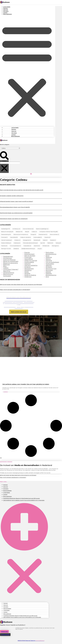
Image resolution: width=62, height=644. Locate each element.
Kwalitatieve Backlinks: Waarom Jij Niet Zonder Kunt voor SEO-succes (21, 498)
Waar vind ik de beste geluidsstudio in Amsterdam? (15, 290)
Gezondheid (29, 259)
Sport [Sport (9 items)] (43, 243)
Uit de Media (7, 493)
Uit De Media (7, 7)
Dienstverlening (9, 273)
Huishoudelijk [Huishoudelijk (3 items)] (38, 237)
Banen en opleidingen (11, 261)
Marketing (28, 270)
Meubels (27, 273)
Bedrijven (7, 265)
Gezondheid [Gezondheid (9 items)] (14, 237)
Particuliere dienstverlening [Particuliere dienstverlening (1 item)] (30, 243)
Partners (5, 8)
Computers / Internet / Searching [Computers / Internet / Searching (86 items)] (49, 232)
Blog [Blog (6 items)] (27, 232)
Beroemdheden (7, 491)
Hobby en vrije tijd (31, 261)
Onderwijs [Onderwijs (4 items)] (17, 243)
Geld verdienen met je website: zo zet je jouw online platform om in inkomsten (24, 500)
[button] (27, 71)
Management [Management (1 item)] (27, 240)
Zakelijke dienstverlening (51, 274)
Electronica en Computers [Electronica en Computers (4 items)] (21, 234)
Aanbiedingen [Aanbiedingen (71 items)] (6, 229)
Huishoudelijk (29, 262)
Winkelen (49, 267)
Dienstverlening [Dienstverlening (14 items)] (6, 234)
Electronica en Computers (8, 275)
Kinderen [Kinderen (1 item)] (17, 240)
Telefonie (49, 257)
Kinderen (28, 267)
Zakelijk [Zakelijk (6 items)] (16, 249)
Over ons (6, 10)
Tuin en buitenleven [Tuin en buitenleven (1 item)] (15, 246)
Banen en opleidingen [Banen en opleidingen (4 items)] (42, 229)
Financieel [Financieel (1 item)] (4, 237)
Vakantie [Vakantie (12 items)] (37, 246)
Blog (5, 266)
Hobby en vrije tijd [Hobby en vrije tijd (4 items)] (26, 237)
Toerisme (49, 261)
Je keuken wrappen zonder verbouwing (12, 196)
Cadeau (6, 268)
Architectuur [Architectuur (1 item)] (16, 229)
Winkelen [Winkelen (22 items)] (46, 246)
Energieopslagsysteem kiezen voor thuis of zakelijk (15, 207)
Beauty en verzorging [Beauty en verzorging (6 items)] (7, 232)
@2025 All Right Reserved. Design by (31, 641)
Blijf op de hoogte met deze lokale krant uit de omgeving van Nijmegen (21, 285)
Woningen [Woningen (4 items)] (55, 246)
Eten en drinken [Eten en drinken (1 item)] (54, 234)
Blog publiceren (8, 14)
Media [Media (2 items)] (45, 240)
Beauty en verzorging (10, 263)
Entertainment (29, 254)
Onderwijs (28, 277)
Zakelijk (48, 272)
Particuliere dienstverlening (51, 253)
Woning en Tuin (51, 269)
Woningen (49, 270)
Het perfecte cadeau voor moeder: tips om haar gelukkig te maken (26, 384)
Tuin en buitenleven (52, 262)
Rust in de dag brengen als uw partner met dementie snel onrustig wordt (22, 190)
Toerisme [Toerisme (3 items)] (4, 246)
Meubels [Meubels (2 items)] (53, 240)
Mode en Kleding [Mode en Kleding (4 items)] (6, 243)
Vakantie (49, 265)
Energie (27, 252)
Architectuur (8, 258)
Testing (48, 259)
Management (29, 269)
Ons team (6, 11)
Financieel (28, 257)
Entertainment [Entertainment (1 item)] (43, 234)
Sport (48, 256)
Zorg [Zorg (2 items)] (40, 249)
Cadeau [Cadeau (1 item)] (34, 232)
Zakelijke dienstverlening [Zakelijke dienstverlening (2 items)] (28, 249)
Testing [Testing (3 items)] (58, 243)
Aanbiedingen (8, 256)
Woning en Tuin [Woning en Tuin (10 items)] (6, 249)
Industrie (27, 264)
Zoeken (4, 161)
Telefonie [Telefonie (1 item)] (50, 243)
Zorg (47, 277)
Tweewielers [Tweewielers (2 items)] (27, 246)
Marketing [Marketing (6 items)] (37, 240)
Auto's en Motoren (9, 260)
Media (27, 272)
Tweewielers (50, 264)
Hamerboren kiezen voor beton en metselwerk (14, 219)
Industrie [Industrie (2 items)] (47, 237)
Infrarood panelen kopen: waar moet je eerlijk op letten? (16, 201)
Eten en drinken (30, 256)
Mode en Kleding (30, 275)
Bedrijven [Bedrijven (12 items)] (19, 232)
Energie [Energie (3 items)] (33, 234)
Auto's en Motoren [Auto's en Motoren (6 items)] (28, 229)
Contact (5, 13)
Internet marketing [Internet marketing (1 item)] (7, 240)
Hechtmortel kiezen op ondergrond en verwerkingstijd (16, 213)
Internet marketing (31, 265)
